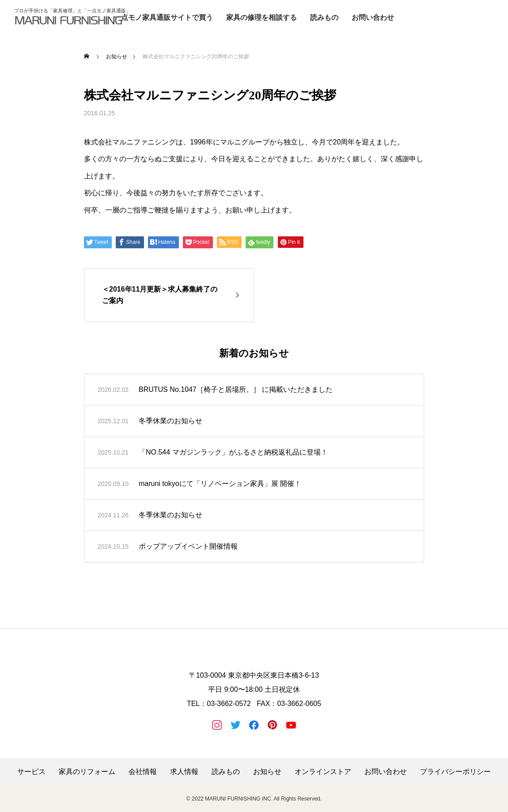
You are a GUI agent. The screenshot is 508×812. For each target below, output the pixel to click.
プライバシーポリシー (455, 772)
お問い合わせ (373, 17)
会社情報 (143, 772)
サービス (31, 772)
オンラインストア (323, 772)
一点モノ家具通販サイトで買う (163, 17)
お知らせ (267, 772)
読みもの (324, 17)
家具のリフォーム (87, 772)
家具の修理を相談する (262, 17)
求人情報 (184, 772)
